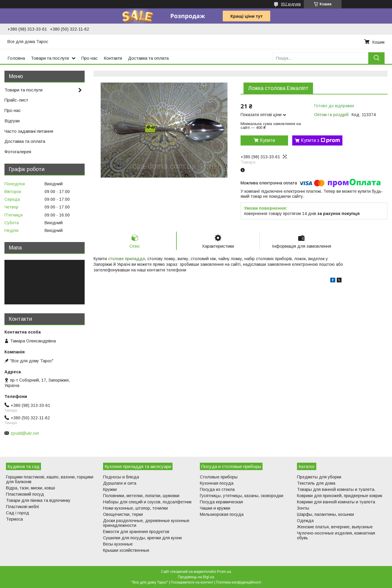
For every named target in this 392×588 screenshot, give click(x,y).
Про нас (90, 58)
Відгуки (12, 121)
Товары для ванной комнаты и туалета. (336, 489)
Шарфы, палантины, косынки (325, 514)
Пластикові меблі (22, 507)
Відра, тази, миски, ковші (30, 488)
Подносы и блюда (121, 477)
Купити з (320, 140)
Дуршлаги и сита (120, 483)
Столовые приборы (219, 477)
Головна (16, 58)
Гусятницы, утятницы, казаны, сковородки (242, 496)
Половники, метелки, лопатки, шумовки (141, 496)
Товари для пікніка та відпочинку (38, 500)
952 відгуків (291, 4)
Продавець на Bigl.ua (196, 577)
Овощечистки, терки (123, 514)
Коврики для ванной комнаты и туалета (336, 502)
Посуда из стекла (217, 489)
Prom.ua (224, 572)
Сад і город (18, 513)
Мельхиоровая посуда (222, 514)
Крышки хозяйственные (126, 550)
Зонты (303, 508)
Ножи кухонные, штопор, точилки (135, 508)
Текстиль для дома (316, 483)
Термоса (14, 519)
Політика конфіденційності (238, 582)
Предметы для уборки (319, 477)
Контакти (113, 58)
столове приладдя (127, 259)
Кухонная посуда (217, 483)
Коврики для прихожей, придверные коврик (340, 496)
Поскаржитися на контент (192, 582)
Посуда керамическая (221, 502)
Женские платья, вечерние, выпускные (335, 527)
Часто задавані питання (29, 131)
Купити (267, 140)
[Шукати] (376, 58)
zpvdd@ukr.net (25, 433)
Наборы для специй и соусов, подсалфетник (147, 502)
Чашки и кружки (215, 508)
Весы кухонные (118, 544)
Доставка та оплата (148, 58)
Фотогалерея (18, 152)
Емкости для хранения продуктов (136, 532)
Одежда (305, 521)
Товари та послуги (50, 58)
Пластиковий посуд (25, 494)
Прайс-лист (16, 100)
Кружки (110, 489)
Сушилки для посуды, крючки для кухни (142, 538)
